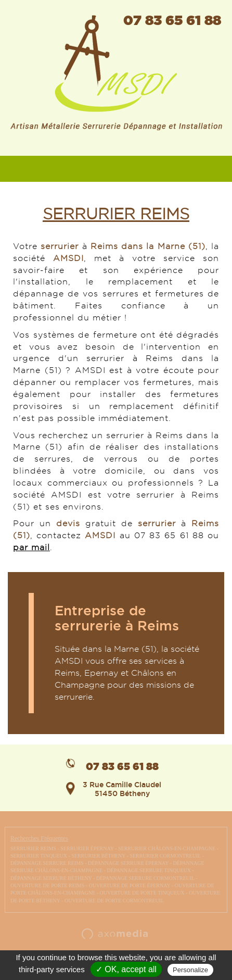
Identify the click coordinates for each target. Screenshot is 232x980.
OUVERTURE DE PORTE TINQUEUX (142, 893)
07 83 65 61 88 (172, 20)
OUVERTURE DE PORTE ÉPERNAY (130, 885)
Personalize (190, 970)
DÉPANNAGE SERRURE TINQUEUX (149, 870)
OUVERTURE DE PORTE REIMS (47, 885)
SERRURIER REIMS (33, 848)
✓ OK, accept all (126, 969)
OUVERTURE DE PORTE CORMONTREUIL (114, 901)
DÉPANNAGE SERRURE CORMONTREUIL (145, 878)
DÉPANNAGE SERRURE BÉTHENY (51, 878)
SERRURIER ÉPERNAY (87, 848)
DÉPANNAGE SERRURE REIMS (47, 863)
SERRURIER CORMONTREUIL (165, 856)
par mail (31, 547)
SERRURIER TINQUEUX (39, 856)
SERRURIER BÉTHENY (98, 856)
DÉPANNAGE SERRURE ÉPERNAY (128, 863)
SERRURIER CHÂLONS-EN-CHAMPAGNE (167, 848)
